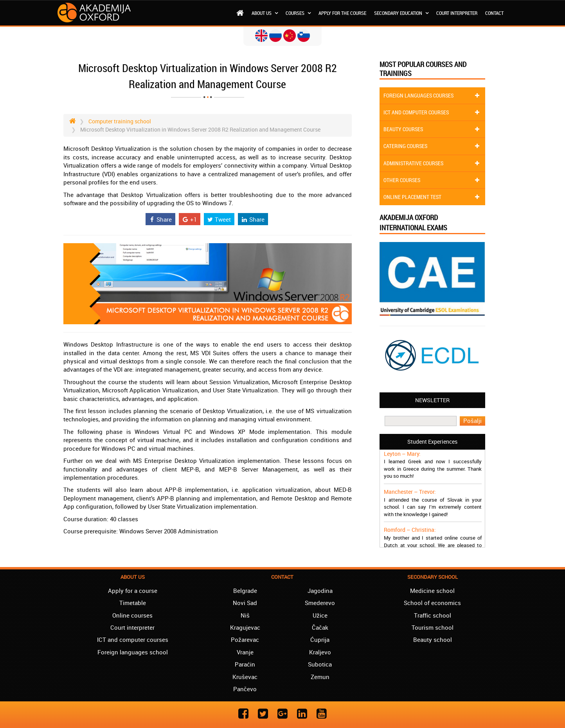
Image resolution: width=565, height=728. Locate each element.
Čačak (320, 627)
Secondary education (401, 13)
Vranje (245, 652)
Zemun (320, 677)
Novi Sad (245, 603)
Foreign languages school (133, 652)
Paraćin (245, 664)
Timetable (133, 603)
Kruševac (245, 677)
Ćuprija (320, 639)
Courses (298, 13)
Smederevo (320, 603)
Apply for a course (133, 591)
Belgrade (245, 591)
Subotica (320, 664)
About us (265, 13)
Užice (320, 615)
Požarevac (245, 639)
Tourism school (433, 627)
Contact (494, 13)
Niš (245, 615)
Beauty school (433, 639)
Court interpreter (457, 13)
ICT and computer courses (133, 639)
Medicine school (432, 591)
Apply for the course (342, 13)
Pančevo (245, 689)
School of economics (432, 603)
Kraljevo (320, 652)
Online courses (132, 615)
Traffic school (433, 615)
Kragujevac (245, 627)
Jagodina (320, 591)
